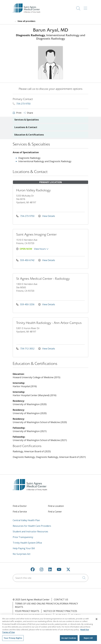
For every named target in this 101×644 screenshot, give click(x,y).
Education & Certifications (29, 135)
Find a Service (20, 512)
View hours (41, 249)
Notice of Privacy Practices (60, 611)
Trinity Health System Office (27, 543)
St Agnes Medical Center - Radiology (43, 279)
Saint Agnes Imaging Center (36, 234)
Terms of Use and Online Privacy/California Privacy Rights (46, 605)
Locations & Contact (26, 127)
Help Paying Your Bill (24, 548)
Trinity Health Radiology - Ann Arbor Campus (49, 323)
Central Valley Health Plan (26, 520)
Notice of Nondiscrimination (33, 615)
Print (17, 113)
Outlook (61, 615)
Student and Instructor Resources (30, 531)
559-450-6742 (26, 260)
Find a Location (56, 506)
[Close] (97, 621)
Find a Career (55, 512)
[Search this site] (50, 578)
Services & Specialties (27, 120)
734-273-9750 (22, 104)
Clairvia (76, 615)
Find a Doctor (20, 506)
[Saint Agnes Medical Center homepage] (28, 15)
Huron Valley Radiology (33, 190)
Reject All (88, 640)
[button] (86, 7)
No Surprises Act (22, 554)
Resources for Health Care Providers (32, 526)
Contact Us (61, 600)
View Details (47, 216)
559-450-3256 (26, 304)
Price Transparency (23, 537)
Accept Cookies (69, 640)
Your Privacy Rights (27, 611)
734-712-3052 (26, 349)
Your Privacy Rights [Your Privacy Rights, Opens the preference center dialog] (13, 640)
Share (28, 113)
